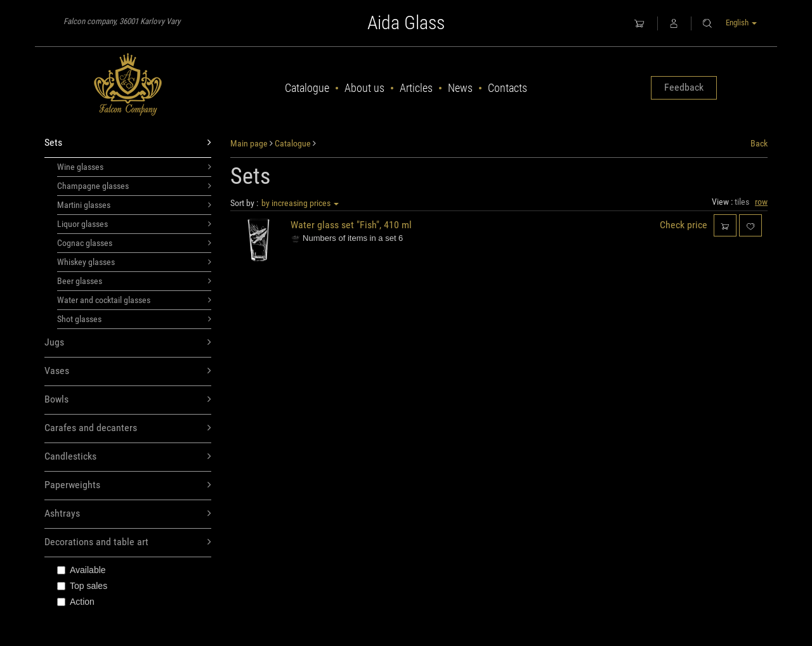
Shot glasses (134, 319)
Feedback (684, 87)
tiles (742, 202)
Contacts (507, 88)
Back (759, 143)
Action (76, 602)
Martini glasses (134, 205)
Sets (128, 143)
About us (364, 88)
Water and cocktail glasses (134, 300)
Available (82, 570)
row (761, 202)
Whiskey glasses (134, 262)
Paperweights (128, 485)
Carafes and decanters (128, 428)
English (741, 23)
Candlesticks (128, 457)
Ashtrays (128, 514)
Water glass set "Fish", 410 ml (351, 225)
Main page (249, 143)
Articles (416, 88)
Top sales (82, 586)
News (460, 88)
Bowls (128, 400)
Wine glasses (134, 167)
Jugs (128, 343)
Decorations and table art (128, 542)
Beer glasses (134, 281)
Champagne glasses (134, 186)
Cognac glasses (134, 243)
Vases (128, 371)
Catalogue (307, 88)
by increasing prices (300, 203)
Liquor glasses (134, 224)
